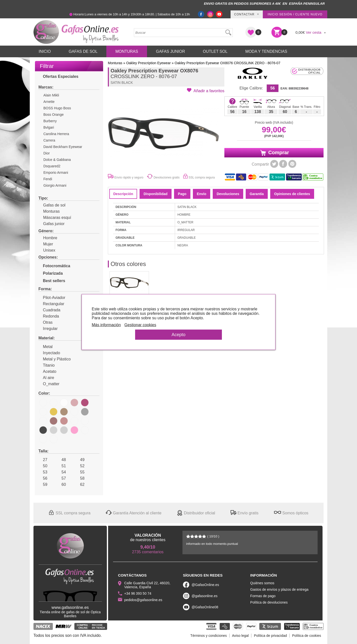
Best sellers (52, 281)
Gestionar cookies (140, 325)
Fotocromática (54, 266)
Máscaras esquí (55, 218)
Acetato (47, 371)
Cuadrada (49, 310)
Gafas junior (51, 224)
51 (61, 466)
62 (80, 484)
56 (43, 478)
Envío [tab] (202, 194)
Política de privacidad (270, 636)
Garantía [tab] (257, 194)
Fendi (48, 179)
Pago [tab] (182, 194)
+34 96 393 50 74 (138, 593)
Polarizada (51, 273)
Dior (47, 153)
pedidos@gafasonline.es (143, 600)
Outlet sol (215, 51)
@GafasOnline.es (205, 585)
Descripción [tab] (123, 194)
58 (80, 478)
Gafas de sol (52, 205)
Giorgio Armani (55, 185)
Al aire (46, 378)
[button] (206, 90)
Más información (106, 325)
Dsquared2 (52, 166)
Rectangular (51, 304)
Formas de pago (263, 596)
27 (43, 460)
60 (61, 484)
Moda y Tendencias (266, 51)
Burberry (50, 121)
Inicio (45, 51)
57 (61, 478)
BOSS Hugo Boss (57, 108)
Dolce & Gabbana (57, 160)
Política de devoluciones (269, 602)
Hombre (48, 238)
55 (80, 472)
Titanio (46, 365)
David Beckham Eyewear (63, 147)
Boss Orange (54, 115)
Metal (45, 347)
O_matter (49, 384)
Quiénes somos (262, 583)
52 (80, 466)
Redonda (49, 316)
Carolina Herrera (56, 134)
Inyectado (49, 353)
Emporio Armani (56, 173)
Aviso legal (240, 636)
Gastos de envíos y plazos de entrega (279, 589)
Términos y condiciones (209, 636)
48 (61, 460)
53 (43, 472)
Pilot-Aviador (52, 298)
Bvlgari (49, 127)
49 (80, 460)
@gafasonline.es (205, 596)
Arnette (49, 102)
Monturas (127, 51)
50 (43, 466)
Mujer (46, 244)
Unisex (47, 250)
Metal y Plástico (55, 359)
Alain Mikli (51, 95)
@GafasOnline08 (205, 607)
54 (61, 472)
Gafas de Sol (83, 51)
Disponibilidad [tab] (155, 194)
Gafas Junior (170, 51)
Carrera (49, 140)
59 (43, 484)
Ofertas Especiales (58, 76)
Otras (45, 322)
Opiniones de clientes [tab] (292, 194)
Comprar (274, 153)
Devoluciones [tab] (228, 194)
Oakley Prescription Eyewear (149, 63)
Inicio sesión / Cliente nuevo (295, 14)
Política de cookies (307, 636)
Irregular (48, 329)
